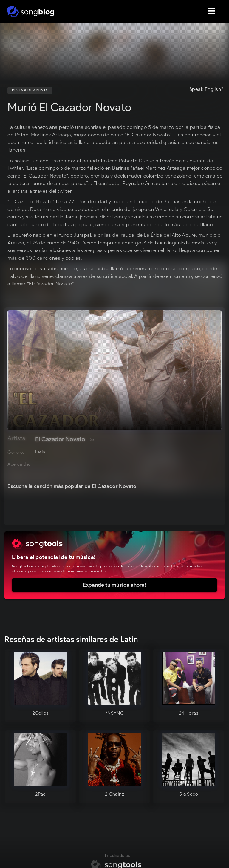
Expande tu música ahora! (114, 585)
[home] (31, 11)
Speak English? (206, 89)
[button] (212, 11)
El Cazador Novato (60, 439)
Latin (40, 452)
